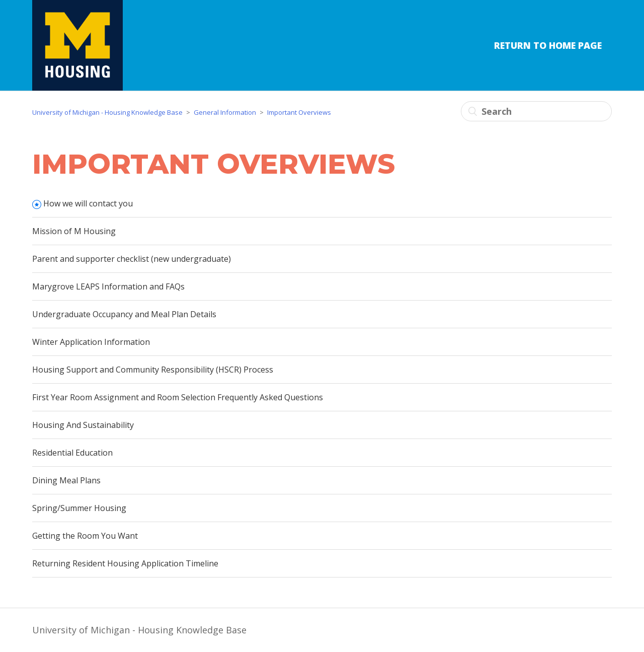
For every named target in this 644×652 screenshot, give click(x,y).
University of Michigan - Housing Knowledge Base (107, 112)
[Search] (536, 111)
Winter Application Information (91, 342)
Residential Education (72, 453)
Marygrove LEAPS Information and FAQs (108, 286)
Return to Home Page (548, 45)
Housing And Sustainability (83, 425)
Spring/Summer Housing (79, 508)
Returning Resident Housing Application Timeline (125, 563)
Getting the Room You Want (85, 536)
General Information (225, 112)
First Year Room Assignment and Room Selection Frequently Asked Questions (178, 397)
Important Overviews (299, 112)
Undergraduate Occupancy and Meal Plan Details (124, 314)
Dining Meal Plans (66, 480)
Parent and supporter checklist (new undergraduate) (132, 259)
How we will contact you (88, 203)
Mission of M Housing (74, 231)
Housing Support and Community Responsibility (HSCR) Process (153, 370)
